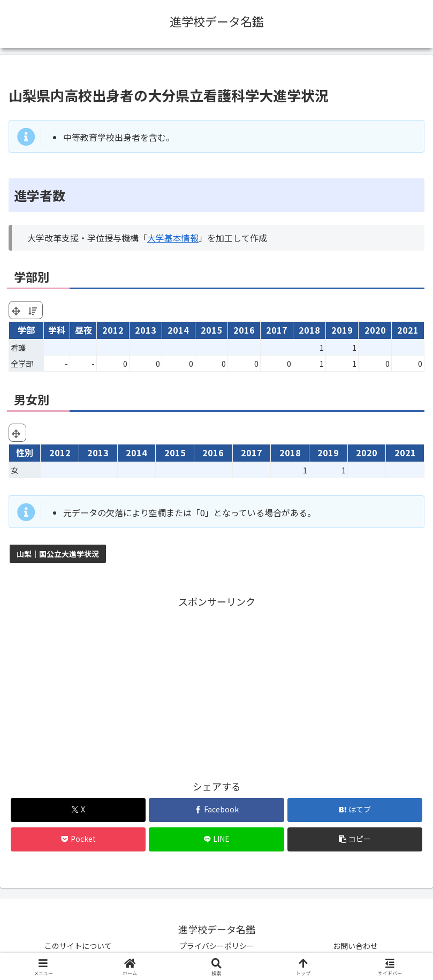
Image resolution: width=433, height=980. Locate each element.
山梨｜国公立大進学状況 (58, 554)
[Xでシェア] (78, 810)
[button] (355, 839)
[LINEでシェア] (217, 839)
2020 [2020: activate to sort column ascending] (375, 330)
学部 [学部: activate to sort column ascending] (26, 330)
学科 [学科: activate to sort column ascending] (57, 330)
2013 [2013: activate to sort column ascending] (146, 330)
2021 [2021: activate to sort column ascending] (408, 330)
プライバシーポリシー (217, 946)
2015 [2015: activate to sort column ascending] (211, 330)
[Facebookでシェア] (217, 810)
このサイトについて (78, 946)
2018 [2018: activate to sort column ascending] (309, 330)
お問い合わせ (355, 946)
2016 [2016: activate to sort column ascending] (244, 330)
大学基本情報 (173, 238)
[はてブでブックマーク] (355, 810)
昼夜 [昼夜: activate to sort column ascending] (83, 330)
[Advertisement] (217, 685)
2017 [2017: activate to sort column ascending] (277, 330)
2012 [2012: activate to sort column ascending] (113, 330)
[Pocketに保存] (78, 839)
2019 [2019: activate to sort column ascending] (342, 330)
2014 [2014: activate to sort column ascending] (178, 330)
